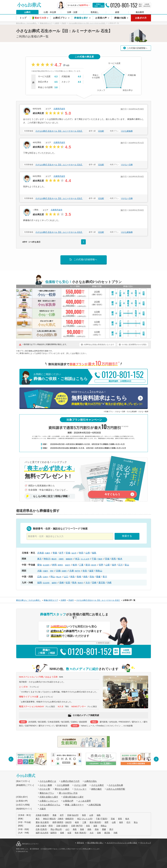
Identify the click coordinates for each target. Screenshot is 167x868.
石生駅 (101, 131)
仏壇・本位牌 (50, 12)
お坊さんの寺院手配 (116, 789)
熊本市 (80, 583)
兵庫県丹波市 (59, 109)
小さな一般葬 (46, 785)
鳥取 (73, 577)
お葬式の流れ (91, 781)
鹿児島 (102, 583)
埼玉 (77, 559)
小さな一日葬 (127, 165)
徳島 (85, 577)
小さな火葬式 (97, 785)
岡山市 (59, 577)
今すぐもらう (112, 494)
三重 (81, 565)
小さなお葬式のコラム (50, 805)
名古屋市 (46, 565)
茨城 (107, 559)
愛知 (39, 565)
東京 (39, 559)
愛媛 (98, 577)
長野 (101, 565)
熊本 (74, 583)
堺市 (52, 571)
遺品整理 (140, 12)
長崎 (62, 583)
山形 (88, 553)
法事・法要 (72, 12)
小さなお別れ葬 (116, 785)
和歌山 (99, 571)
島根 (79, 577)
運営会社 (81, 843)
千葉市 (100, 559)
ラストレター (80, 789)
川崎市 (61, 559)
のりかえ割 (45, 789)
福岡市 (54, 583)
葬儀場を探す (82, 18)
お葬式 (27, 12)
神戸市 (78, 571)
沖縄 (109, 583)
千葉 (94, 559)
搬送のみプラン (47, 793)
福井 (114, 565)
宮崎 (94, 583)
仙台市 (74, 553)
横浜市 (54, 559)
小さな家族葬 (127, 131)
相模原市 (69, 559)
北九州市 (46, 583)
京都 (58, 571)
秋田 (81, 553)
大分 (88, 583)
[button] (11, 759)
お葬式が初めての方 (70, 781)
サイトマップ (146, 843)
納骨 (117, 12)
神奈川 (47, 559)
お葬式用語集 (95, 805)
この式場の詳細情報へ (137, 48)
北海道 (41, 553)
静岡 (54, 565)
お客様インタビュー (49, 801)
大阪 (39, 571)
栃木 (120, 559)
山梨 (108, 565)
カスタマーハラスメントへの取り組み (122, 843)
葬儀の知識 (120, 18)
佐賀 (68, 583)
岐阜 (75, 565)
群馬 (114, 559)
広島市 (45, 577)
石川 (120, 565)
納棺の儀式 (96, 789)
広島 (39, 577)
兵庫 (72, 571)
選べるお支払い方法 (68, 793)
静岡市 (60, 565)
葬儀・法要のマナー (74, 805)
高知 (92, 577)
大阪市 (45, 571)
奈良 (85, 571)
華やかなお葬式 (62, 789)
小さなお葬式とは (48, 781)
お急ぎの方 (141, 18)
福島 (94, 553)
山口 (66, 577)
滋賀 (91, 571)
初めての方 (41, 18)
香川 (105, 577)
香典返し (95, 12)
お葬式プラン (60, 18)
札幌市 (48, 553)
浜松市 (67, 565)
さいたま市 (85, 559)
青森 (55, 553)
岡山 (53, 577)
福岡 (39, 583)
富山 (127, 565)
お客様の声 (101, 18)
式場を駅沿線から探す (73, 797)
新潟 (88, 565)
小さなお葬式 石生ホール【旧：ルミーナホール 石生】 (59, 131)
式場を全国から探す (49, 797)
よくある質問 (84, 801)
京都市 (64, 571)
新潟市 (94, 565)
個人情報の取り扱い (95, 843)
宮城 (68, 553)
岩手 (61, 553)
